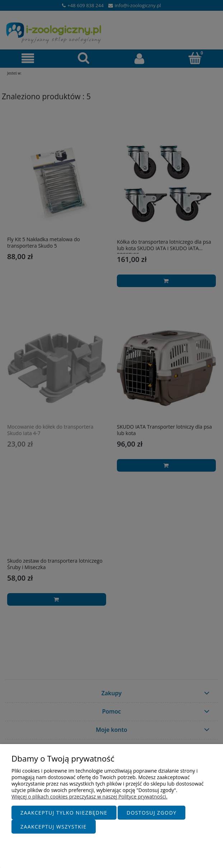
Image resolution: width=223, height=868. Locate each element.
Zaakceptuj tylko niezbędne (64, 813)
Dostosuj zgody (151, 813)
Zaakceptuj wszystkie (54, 827)
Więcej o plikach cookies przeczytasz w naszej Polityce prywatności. (89, 797)
